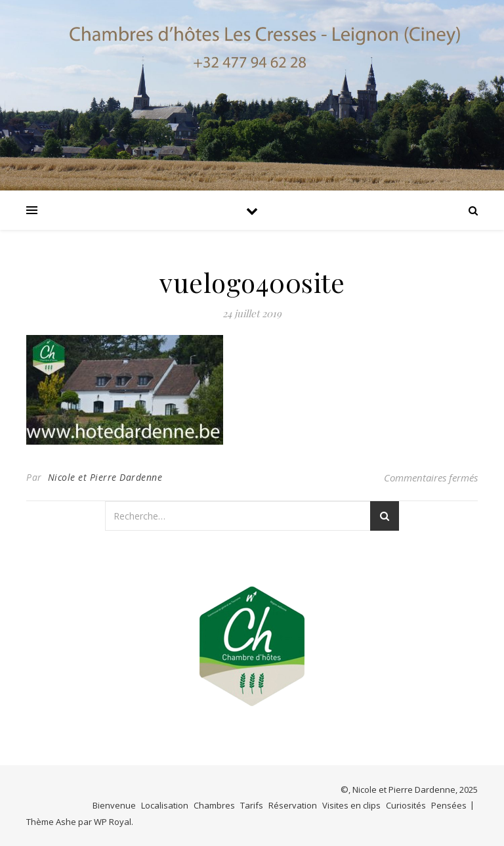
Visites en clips (351, 805)
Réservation (293, 805)
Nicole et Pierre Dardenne (105, 477)
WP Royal (113, 822)
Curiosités (406, 805)
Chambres (214, 805)
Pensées (449, 805)
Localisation (165, 805)
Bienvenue (114, 805)
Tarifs (252, 805)
